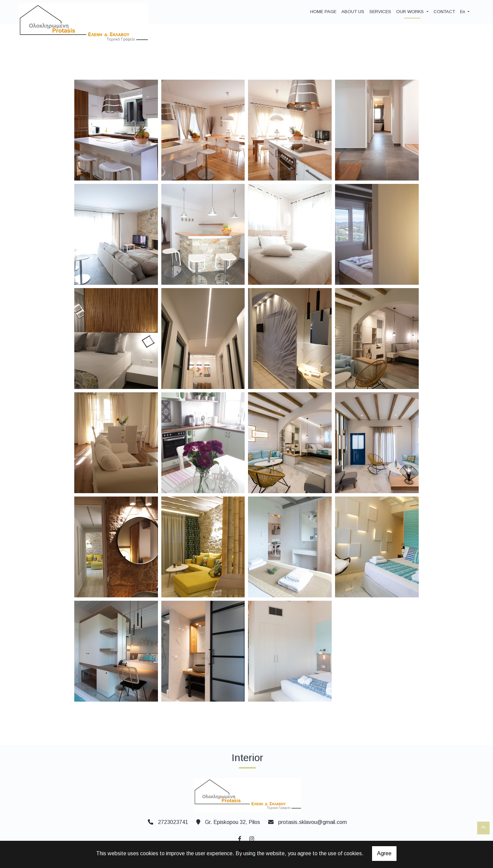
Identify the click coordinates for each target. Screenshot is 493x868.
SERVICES (380, 12)
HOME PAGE (323, 12)
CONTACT (444, 12)
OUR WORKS (411, 12)
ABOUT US (353, 12)
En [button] (463, 12)
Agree (384, 853)
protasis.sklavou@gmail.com (313, 822)
